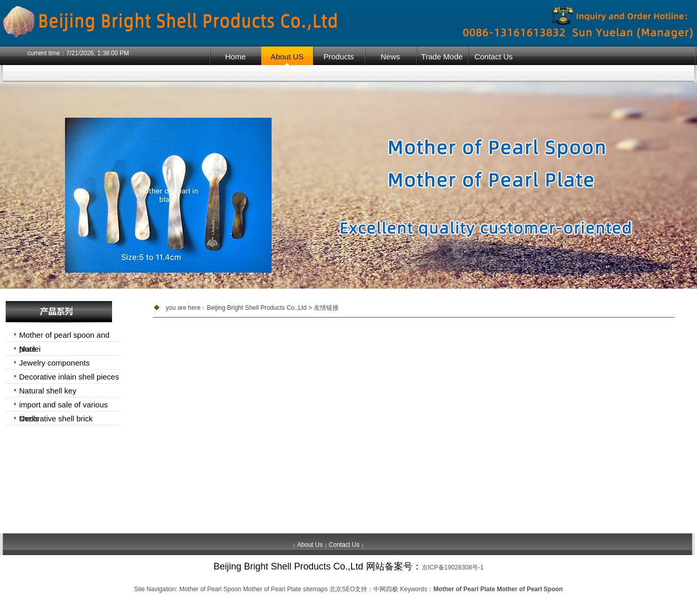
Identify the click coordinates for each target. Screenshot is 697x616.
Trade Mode (442, 57)
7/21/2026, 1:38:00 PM (97, 53)
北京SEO (342, 589)
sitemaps (315, 589)
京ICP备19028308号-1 (453, 567)
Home (235, 57)
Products (338, 57)
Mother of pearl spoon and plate (64, 336)
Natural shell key (48, 391)
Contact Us (494, 57)
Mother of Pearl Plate (272, 589)
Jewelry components (54, 363)
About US (287, 57)
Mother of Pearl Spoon (210, 589)
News (390, 57)
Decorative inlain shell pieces (69, 377)
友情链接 (326, 308)
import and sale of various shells (64, 406)
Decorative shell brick (56, 418)
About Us (310, 545)
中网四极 (386, 589)
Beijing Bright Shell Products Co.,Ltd (256, 308)
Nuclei (30, 349)
